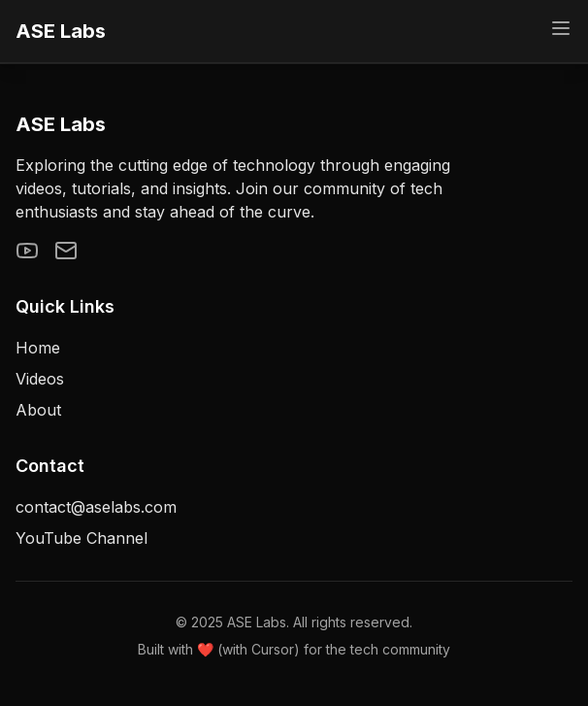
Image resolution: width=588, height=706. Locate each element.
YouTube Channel (82, 538)
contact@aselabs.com (96, 507)
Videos (40, 379)
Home (38, 348)
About (38, 410)
